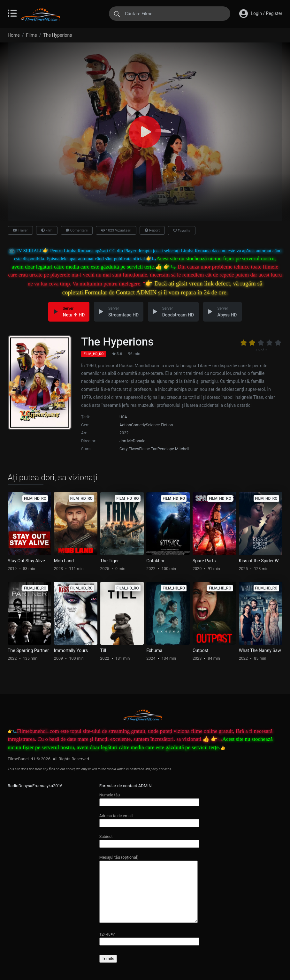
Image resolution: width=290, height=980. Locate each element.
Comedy (138, 425)
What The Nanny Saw (260, 650)
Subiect (149, 840)
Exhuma (154, 650)
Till (103, 650)
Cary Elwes (129, 449)
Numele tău (149, 798)
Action (125, 425)
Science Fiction (159, 425)
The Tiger (110, 561)
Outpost (201, 650)
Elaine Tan (148, 449)
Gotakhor (155, 561)
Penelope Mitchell (173, 449)
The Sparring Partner (28, 650)
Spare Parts (204, 561)
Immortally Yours (71, 650)
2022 (124, 433)
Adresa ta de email (149, 819)
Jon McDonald (132, 441)
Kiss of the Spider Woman (261, 561)
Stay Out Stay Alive (26, 561)
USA (123, 417)
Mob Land (64, 561)
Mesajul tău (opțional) (149, 889)
